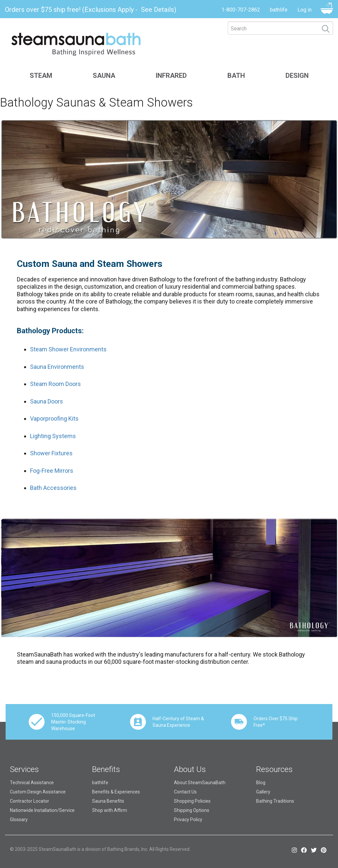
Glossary (19, 820)
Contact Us (185, 792)
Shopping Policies (192, 801)
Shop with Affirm (110, 810)
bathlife (279, 10)
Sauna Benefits (108, 801)
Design (297, 76)
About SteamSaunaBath (200, 783)
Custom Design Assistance (38, 792)
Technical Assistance (32, 783)
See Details (157, 10)
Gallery (263, 792)
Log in (304, 10)
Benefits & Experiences (116, 792)
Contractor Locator (30, 801)
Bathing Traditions (275, 801)
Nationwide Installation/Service (42, 810)
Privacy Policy (188, 820)
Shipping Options (192, 810)
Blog (261, 783)
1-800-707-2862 (241, 10)
